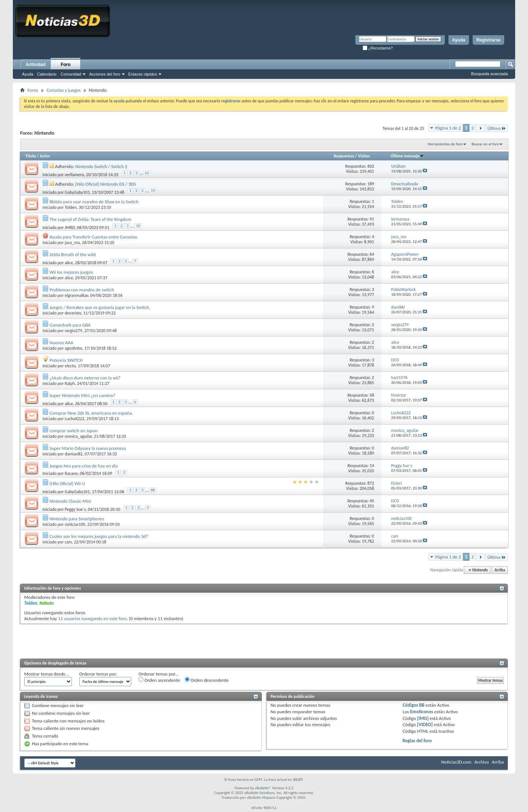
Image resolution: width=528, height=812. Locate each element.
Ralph (70, 383)
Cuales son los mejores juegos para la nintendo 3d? (99, 536)
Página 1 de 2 (448, 128)
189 (371, 184)
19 (153, 191)
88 (153, 490)
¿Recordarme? (378, 48)
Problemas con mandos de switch (82, 290)
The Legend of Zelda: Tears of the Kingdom (90, 219)
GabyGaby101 (77, 192)
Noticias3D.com (456, 762)
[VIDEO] (425, 724)
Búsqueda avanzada (489, 74)
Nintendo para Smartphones (77, 519)
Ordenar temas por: (98, 674)
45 (372, 501)
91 (372, 219)
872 (371, 483)
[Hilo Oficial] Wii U (67, 483)
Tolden (71, 207)
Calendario (47, 74)
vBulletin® (263, 788)
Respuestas (344, 156)
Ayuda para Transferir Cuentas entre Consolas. (94, 237)
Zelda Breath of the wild (73, 254)
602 (371, 166)
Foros (33, 90)
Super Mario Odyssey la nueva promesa (88, 448)
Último (497, 128)
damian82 (74, 454)
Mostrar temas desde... (47, 674)
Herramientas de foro (445, 144)
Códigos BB (414, 705)
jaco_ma (72, 243)
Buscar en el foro (485, 144)
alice (69, 263)
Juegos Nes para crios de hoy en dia (84, 466)
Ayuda (459, 40)
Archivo (482, 762)
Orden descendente (207, 680)
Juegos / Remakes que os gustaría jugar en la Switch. (100, 307)
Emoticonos (421, 712)
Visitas (364, 156)
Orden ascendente (159, 680)
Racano (71, 473)
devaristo (73, 313)
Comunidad (71, 74)
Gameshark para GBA (70, 325)
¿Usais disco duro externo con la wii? (85, 378)
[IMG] (423, 718)
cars (68, 542)
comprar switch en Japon (74, 431)
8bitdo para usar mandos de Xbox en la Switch (94, 202)
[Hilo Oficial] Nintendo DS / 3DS (106, 184)
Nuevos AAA (61, 343)
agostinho (74, 348)
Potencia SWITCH (66, 360)
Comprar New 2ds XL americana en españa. (91, 413)
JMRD (70, 227)
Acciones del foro (104, 74)
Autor (45, 156)
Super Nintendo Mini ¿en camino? (82, 395)
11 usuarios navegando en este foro (92, 618)
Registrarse (488, 40)
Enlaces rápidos (143, 74)
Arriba (500, 570)
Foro (66, 65)
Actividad (36, 65)
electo (70, 366)
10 (138, 226)
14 (372, 466)
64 (372, 254)
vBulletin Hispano (261, 798)
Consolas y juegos (64, 90)
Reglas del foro (417, 741)
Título (31, 156)
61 (147, 173)
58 (372, 395)
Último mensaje (407, 156)
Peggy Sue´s (75, 509)
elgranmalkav (77, 295)
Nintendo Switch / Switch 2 (101, 166)
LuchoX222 (75, 419)
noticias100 (75, 524)
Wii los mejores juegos (71, 272)
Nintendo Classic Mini (70, 501)
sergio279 (74, 331)
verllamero (74, 175)
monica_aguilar (78, 436)
